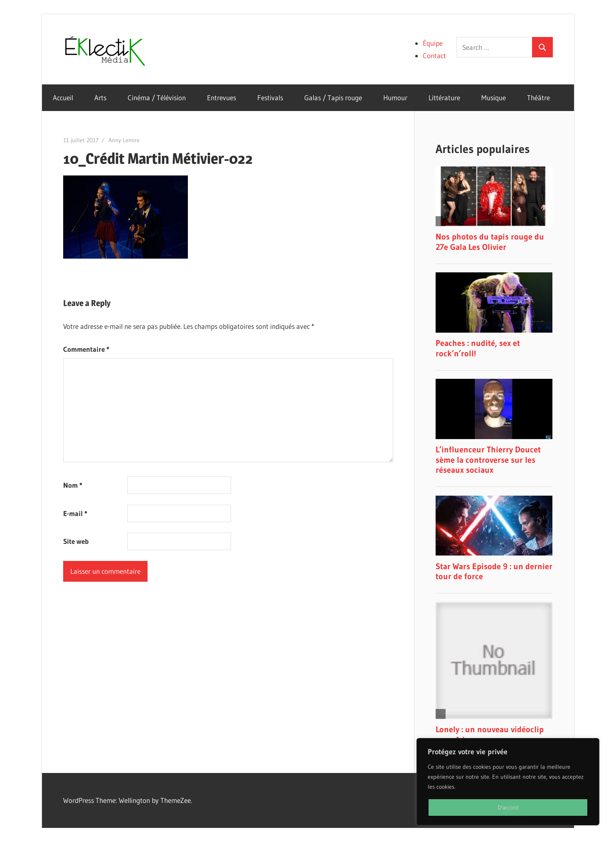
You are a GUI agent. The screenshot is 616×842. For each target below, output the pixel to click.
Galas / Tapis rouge (333, 98)
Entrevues (222, 98)
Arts (100, 98)
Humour (395, 98)
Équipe (433, 43)
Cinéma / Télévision (157, 98)
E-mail (75, 513)
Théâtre (538, 98)
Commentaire (86, 349)
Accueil (63, 98)
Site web (76, 541)
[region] (508, 782)
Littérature (444, 98)
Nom (73, 485)
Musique (494, 98)
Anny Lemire (124, 140)
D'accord (508, 807)
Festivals (270, 98)
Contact (434, 56)
